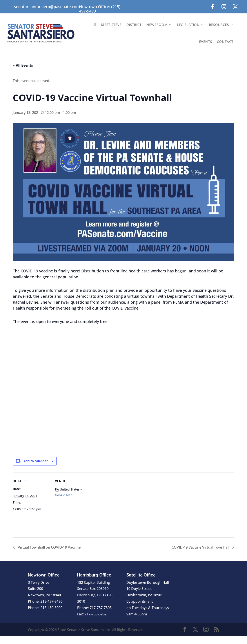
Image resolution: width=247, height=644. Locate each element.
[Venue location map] (120, 503)
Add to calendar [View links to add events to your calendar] (36, 461)
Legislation (188, 25)
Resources (219, 25)
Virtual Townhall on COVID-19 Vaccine (49, 547)
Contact (225, 42)
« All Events (23, 65)
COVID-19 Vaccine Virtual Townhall (201, 547)
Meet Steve (111, 25)
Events (206, 42)
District (134, 25)
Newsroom (157, 25)
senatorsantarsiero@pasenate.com (47, 7)
